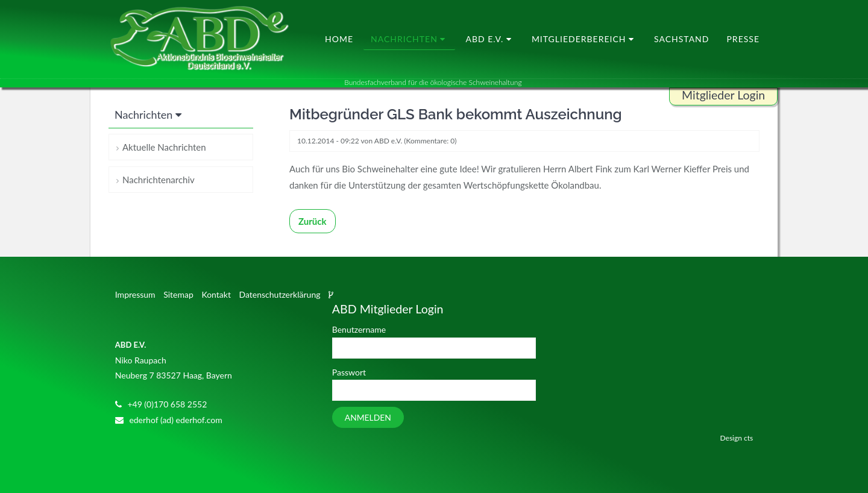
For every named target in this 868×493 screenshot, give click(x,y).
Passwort (349, 372)
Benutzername (359, 329)
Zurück (313, 221)
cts (748, 438)
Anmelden (368, 417)
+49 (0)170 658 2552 (167, 404)
